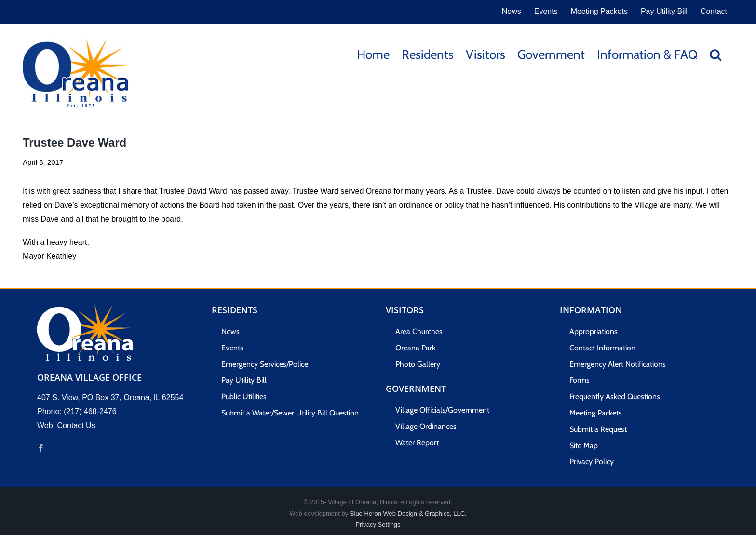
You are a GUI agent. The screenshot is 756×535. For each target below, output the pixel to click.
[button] (715, 54)
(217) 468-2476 (90, 411)
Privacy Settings (378, 525)
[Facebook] (41, 448)
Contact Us (76, 425)
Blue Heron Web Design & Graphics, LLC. (408, 514)
